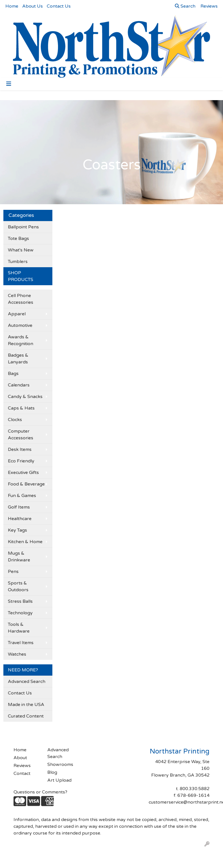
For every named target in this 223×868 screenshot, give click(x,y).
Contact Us (59, 6)
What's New (21, 250)
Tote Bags (18, 239)
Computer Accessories (21, 435)
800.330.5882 (195, 789)
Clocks (15, 420)
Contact (22, 773)
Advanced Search (27, 682)
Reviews (22, 766)
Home (12, 6)
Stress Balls (20, 601)
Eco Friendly (21, 461)
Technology (20, 613)
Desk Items (20, 449)
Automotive (20, 325)
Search (185, 6)
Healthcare (20, 519)
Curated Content (26, 716)
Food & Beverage (26, 484)
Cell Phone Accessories (21, 299)
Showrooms (60, 764)
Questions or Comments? (40, 792)
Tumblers (18, 262)
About (20, 758)
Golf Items (19, 507)
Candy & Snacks (25, 397)
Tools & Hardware (19, 628)
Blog (52, 772)
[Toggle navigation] (9, 84)
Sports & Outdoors (18, 586)
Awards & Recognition (21, 340)
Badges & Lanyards (18, 359)
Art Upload (59, 780)
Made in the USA (26, 705)
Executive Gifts (23, 473)
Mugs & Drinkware (19, 557)
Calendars (19, 385)
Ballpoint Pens (23, 227)
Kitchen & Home (25, 542)
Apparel (17, 314)
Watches (17, 654)
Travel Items (21, 643)
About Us (33, 6)
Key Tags (17, 530)
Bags (13, 374)
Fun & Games (22, 496)
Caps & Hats (21, 408)
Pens (13, 572)
